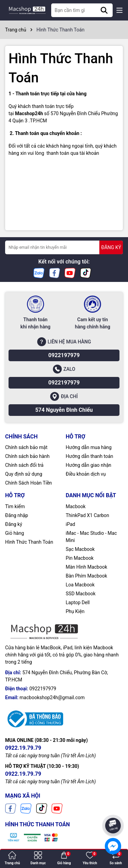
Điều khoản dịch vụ (86, 474)
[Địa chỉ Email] (64, 247)
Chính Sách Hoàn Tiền (29, 483)
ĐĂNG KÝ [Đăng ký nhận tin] (111, 247)
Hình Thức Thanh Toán (29, 542)
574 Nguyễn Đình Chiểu (64, 410)
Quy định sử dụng (24, 474)
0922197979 (64, 355)
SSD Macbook (81, 594)
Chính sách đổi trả (24, 465)
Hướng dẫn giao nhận (89, 465)
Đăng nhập (17, 515)
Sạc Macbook (80, 549)
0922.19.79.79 (23, 748)
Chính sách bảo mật (26, 447)
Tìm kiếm (15, 506)
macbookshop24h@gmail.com (52, 697)
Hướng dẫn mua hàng (89, 447)
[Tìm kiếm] (104, 10)
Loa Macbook (80, 585)
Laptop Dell (78, 602)
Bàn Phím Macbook (87, 576)
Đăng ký (14, 524)
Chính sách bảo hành (27, 456)
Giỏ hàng (15, 533)
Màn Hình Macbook (87, 567)
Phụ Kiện (75, 611)
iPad (71, 524)
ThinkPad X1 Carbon (88, 515)
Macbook (76, 506)
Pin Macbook (80, 558)
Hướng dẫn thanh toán (90, 456)
